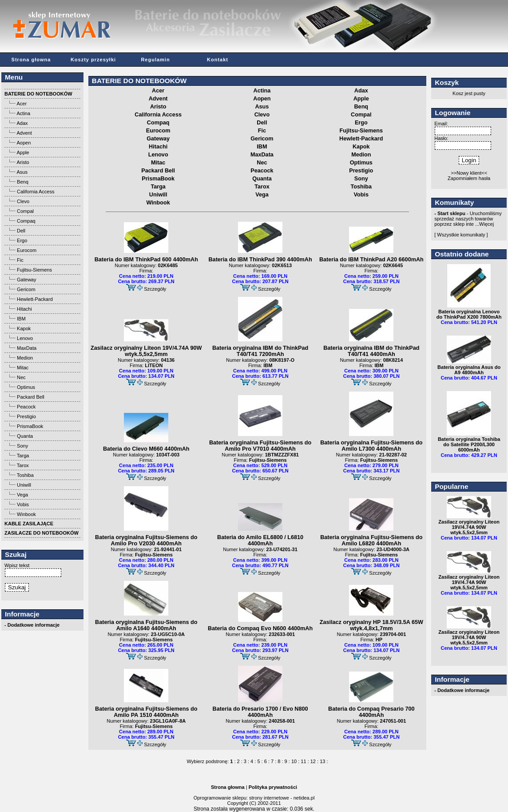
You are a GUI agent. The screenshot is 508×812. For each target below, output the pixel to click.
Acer (22, 104)
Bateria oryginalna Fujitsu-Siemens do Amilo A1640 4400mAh (146, 625)
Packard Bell (31, 397)
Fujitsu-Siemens (34, 270)
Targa (23, 456)
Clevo (23, 201)
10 (294, 761)
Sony (22, 446)
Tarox (23, 465)
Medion (25, 358)
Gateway (26, 280)
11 (303, 761)
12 (313, 761)
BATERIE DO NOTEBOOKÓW (139, 81)
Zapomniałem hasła (469, 178)
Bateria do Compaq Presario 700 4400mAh (371, 712)
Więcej (486, 224)
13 (322, 761)
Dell (21, 231)
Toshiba (25, 475)
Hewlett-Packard (35, 299)
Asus (22, 172)
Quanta (25, 436)
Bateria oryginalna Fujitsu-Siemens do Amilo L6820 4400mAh (371, 540)
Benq (23, 182)
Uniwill (24, 485)
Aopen (24, 143)
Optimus (26, 387)
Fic (20, 260)
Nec (21, 377)
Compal (25, 211)
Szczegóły (155, 289)
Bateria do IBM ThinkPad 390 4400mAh (260, 260)
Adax (22, 123)
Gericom (26, 289)
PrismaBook (30, 426)
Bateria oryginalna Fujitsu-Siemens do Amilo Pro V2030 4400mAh (146, 540)
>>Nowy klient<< (469, 173)
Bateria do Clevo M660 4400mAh (146, 449)
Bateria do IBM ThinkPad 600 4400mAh (146, 260)
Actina (23, 113)
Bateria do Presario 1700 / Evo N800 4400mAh (260, 712)
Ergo (22, 240)
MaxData (27, 348)
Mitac (23, 368)
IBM (21, 319)
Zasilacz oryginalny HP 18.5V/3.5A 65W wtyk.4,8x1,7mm (371, 625)
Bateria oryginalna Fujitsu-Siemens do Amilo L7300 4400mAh (371, 446)
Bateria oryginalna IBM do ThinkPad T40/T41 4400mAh (371, 351)
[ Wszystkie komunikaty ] (461, 235)
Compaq (26, 221)
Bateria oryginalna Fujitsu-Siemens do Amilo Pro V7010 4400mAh (260, 446)
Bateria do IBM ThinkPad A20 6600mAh (371, 260)
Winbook (26, 514)
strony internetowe (269, 798)
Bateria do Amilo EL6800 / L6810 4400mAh (260, 540)
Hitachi (24, 309)
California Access (36, 192)
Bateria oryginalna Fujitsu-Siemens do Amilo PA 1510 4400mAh (146, 712)
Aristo (23, 162)
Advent (24, 133)
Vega (22, 495)
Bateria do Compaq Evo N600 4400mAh (260, 628)
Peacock (26, 407)
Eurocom (27, 250)
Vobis (23, 504)
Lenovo (25, 338)
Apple (23, 152)
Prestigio (26, 416)
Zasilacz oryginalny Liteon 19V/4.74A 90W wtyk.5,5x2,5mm (146, 351)
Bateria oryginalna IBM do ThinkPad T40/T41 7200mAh (260, 351)
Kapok (24, 328)
